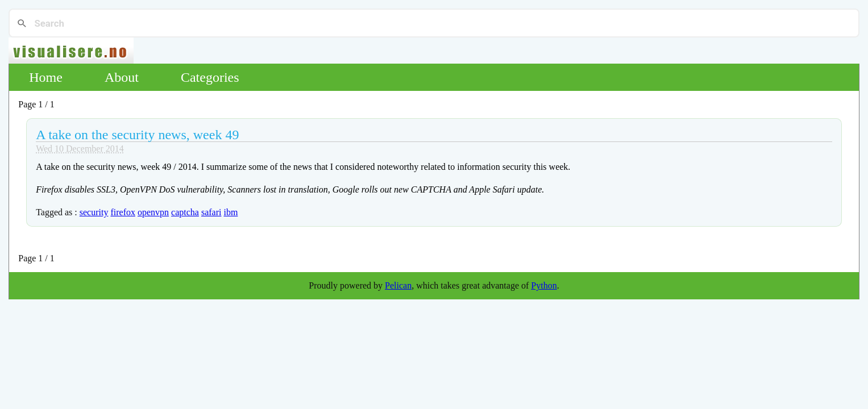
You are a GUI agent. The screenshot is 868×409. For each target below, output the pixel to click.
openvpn (153, 212)
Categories (210, 77)
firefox (123, 212)
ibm (231, 212)
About (122, 77)
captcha (185, 212)
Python (544, 285)
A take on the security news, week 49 (137, 135)
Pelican (398, 285)
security (94, 212)
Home (46, 77)
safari (211, 212)
